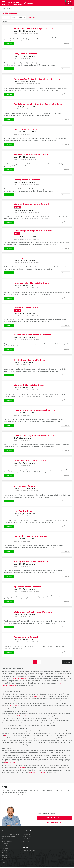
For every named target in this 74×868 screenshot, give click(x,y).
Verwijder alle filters (33, 17)
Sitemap (4, 861)
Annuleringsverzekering (9, 840)
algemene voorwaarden (37, 773)
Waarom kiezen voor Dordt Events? (12, 796)
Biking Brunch (9, 736)
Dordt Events (39, 697)
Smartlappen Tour (14, 706)
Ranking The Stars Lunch (19, 679)
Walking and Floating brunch (26, 717)
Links (3, 863)
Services (4, 858)
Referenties (5, 851)
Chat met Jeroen (55, 818)
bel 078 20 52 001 (55, 823)
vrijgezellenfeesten (11, 763)
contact (22, 768)
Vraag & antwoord (7, 842)
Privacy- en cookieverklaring (10, 835)
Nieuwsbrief (5, 847)
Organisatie (5, 849)
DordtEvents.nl (14, 3)
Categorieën (6, 844)
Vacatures (5, 856)
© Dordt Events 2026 (29, 851)
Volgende (67, 663)
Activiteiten (5, 854)
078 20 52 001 (27, 842)
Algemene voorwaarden (9, 837)
